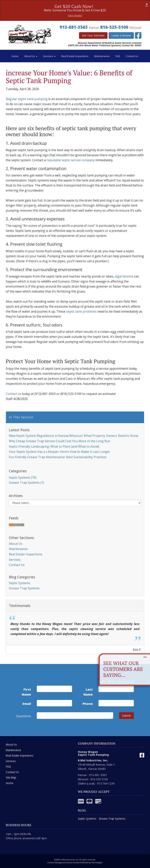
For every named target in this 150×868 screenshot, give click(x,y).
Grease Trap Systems (24, 588)
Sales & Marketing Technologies (89, 863)
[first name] (54, 689)
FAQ (118, 56)
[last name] (116, 689)
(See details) (75, 15)
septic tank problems (81, 311)
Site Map (11, 777)
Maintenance (102, 56)
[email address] (54, 703)
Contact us (13, 394)
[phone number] (116, 703)
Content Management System (60, 863)
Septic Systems (20, 583)
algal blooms (124, 276)
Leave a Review (121, 35)
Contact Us (132, 56)
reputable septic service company (71, 160)
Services (49, 56)
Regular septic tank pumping (27, 99)
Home (15, 56)
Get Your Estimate (93, 35)
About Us (31, 56)
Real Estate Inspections (75, 56)
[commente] (75, 716)
